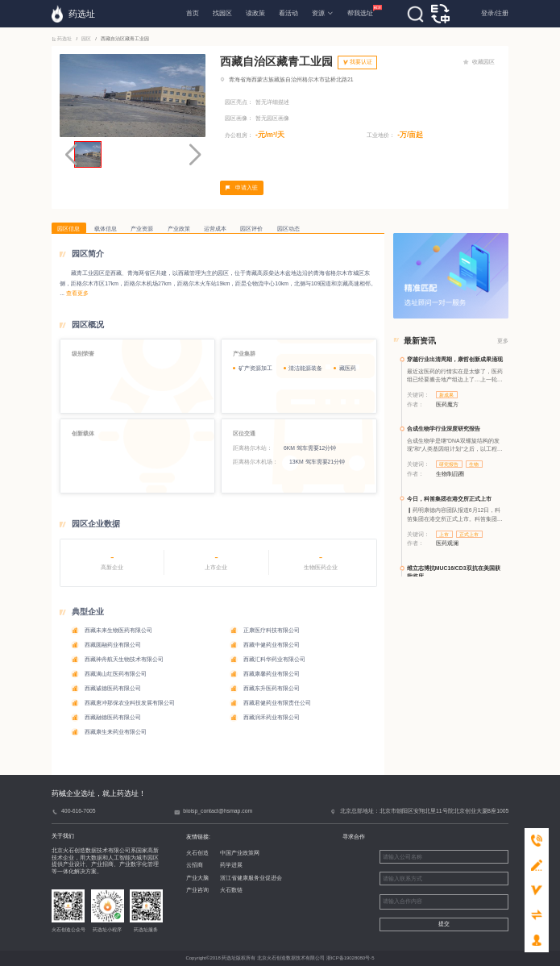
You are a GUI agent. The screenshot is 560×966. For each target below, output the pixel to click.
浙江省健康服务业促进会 (251, 878)
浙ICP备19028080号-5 (351, 958)
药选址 (62, 39)
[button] (195, 155)
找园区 (222, 13)
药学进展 (231, 865)
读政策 (255, 13)
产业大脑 (197, 878)
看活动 (288, 13)
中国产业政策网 (240, 853)
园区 (86, 39)
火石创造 (197, 853)
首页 (193, 13)
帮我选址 (360, 11)
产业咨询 (197, 890)
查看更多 (77, 293)
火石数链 (231, 890)
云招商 (195, 865)
